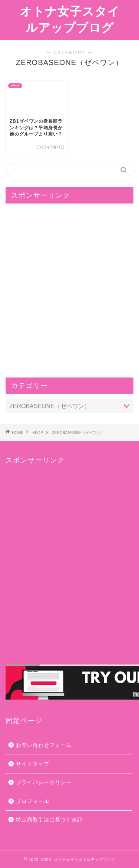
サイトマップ (33, 764)
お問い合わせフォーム (44, 745)
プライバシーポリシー (44, 782)
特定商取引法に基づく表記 (49, 820)
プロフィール (33, 801)
